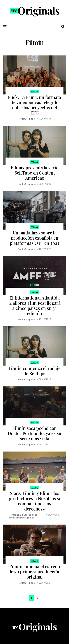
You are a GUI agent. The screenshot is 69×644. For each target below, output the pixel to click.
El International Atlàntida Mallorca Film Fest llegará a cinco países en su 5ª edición (35, 305)
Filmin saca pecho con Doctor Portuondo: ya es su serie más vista (34, 433)
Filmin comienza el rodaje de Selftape (34, 371)
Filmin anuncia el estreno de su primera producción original (34, 572)
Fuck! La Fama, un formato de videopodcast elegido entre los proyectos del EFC (34, 105)
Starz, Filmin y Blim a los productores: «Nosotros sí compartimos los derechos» (34, 501)
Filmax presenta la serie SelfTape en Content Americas (34, 173)
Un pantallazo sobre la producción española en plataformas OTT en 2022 (35, 238)
